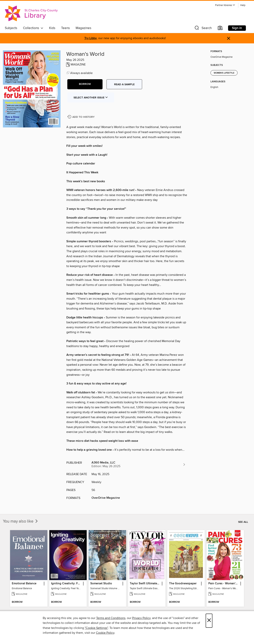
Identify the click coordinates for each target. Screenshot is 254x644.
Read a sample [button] (124, 84)
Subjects (11, 28)
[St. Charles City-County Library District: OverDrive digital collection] (31, 13)
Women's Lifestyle (224, 73)
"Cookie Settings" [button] (96, 628)
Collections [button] (33, 28)
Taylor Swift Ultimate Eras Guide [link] (145, 584)
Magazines (83, 28)
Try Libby (91, 38)
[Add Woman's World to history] (81, 117)
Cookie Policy (105, 633)
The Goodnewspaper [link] (183, 584)
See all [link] (243, 522)
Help (243, 5)
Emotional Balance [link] (24, 584)
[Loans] (220, 29)
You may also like (21, 521)
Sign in (237, 28)
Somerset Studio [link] (101, 584)
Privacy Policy (141, 618)
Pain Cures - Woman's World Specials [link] (223, 584)
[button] (225, 5)
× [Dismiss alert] (229, 38)
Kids (52, 28)
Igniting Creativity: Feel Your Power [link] (66, 584)
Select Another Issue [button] (91, 98)
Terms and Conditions (111, 618)
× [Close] (209, 621)
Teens (65, 28)
